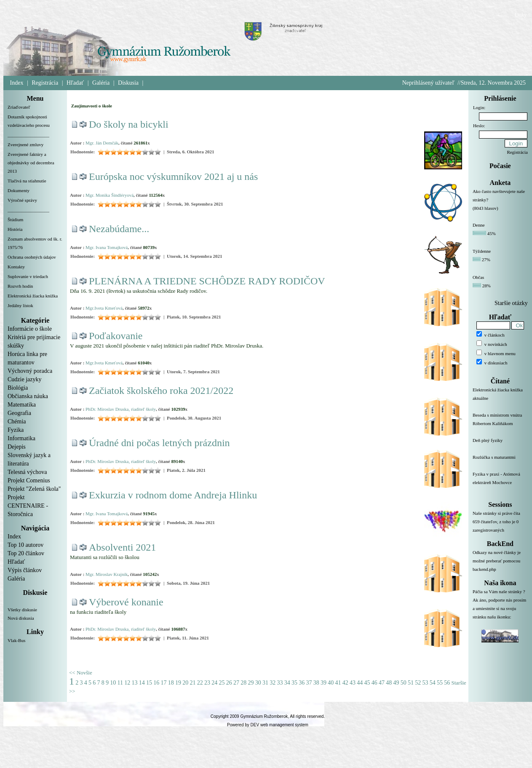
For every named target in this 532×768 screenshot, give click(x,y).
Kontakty (16, 267)
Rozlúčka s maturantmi (500, 462)
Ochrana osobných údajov (32, 257)
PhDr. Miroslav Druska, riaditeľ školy (121, 409)
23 (207, 683)
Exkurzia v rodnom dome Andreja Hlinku (173, 495)
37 (309, 683)
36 (302, 683)
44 (360, 683)
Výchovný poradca (30, 371)
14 (142, 683)
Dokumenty (19, 190)
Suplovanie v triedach (28, 276)
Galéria (101, 83)
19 (178, 683)
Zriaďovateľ (19, 107)
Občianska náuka (28, 396)
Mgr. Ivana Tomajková (107, 247)
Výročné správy (22, 200)
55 (440, 683)
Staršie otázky (511, 303)
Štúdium (15, 219)
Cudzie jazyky (24, 379)
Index (17, 83)
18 (171, 683)
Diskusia (128, 83)
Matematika (22, 405)
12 (127, 683)
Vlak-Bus (16, 640)
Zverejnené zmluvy (25, 145)
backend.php (484, 569)
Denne (479, 225)
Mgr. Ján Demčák (102, 143)
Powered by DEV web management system (268, 725)
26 (229, 683)
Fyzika (16, 430)
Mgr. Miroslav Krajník (107, 574)
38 (316, 683)
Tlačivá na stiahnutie (27, 181)
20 (185, 683)
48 (389, 683)
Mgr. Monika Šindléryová (110, 195)
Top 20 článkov (26, 553)
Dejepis (17, 447)
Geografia (19, 413)
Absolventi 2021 (122, 547)
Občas (479, 277)
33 (280, 683)
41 (338, 683)
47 (382, 683)
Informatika (21, 438)
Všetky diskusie (22, 610)
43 (353, 683)
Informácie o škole (30, 329)
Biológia (18, 388)
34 (287, 683)
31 (265, 683)
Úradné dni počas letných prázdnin (159, 443)
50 (404, 683)
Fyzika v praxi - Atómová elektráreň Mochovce (500, 483)
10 (113, 683)
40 (331, 683)
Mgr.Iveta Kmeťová (104, 308)
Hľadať (75, 83)
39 (323, 683)
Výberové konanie (126, 602)
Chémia (17, 421)
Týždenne (482, 251)
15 (149, 683)
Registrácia (45, 83)
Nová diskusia (21, 618)
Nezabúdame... (119, 229)
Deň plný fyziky (500, 445)
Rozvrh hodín (20, 286)
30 (258, 683)
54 (433, 683)
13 (134, 683)
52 (418, 683)
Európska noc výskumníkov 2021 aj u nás (173, 177)
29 (251, 683)
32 (273, 683)
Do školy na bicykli (129, 124)
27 (236, 683)
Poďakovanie (116, 336)
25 (222, 683)
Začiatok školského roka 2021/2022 (161, 391)
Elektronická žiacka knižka (33, 296)
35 (294, 683)
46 (374, 683)
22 (200, 683)
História (15, 229)
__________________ (28, 135)
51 (411, 683)
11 (120, 683)
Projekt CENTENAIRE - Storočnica (28, 506)
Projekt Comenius (29, 480)
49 (396, 683)
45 (367, 683)
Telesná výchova (27, 472)
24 (214, 683)
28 (243, 683)
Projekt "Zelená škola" (34, 489)
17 (163, 683)
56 (447, 683)
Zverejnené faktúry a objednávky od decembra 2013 (31, 163)
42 (345, 683)
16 (156, 683)
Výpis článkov (25, 570)
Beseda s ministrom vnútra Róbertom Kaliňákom (500, 424)
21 (192, 683)
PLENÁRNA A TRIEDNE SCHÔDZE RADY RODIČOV (207, 281)
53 (425, 683)
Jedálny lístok (20, 305)
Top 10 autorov (25, 545)
